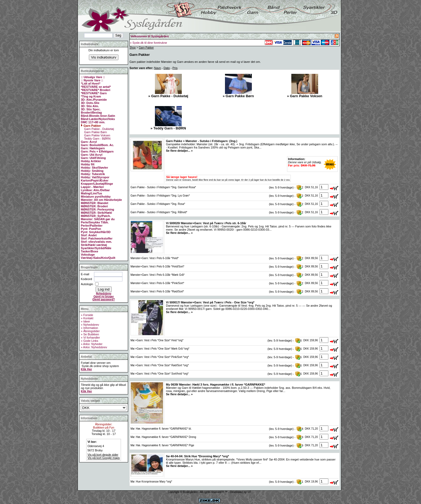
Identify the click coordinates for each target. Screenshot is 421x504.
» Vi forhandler (90, 338)
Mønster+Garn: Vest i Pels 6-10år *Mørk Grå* (157, 275)
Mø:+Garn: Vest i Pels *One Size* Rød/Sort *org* (160, 365)
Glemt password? (104, 300)
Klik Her (86, 369)
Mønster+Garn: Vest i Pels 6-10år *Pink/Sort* (157, 283)
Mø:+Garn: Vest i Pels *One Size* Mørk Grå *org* (160, 349)
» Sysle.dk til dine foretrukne (148, 43)
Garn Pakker (146, 48)
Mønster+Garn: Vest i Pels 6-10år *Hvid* (155, 258)
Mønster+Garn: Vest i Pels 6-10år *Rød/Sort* (157, 291)
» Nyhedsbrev (90, 325)
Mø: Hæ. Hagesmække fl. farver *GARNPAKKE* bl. (161, 429)
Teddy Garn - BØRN (97, 139)
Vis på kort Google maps (104, 458)
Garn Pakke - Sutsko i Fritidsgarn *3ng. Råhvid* (159, 212)
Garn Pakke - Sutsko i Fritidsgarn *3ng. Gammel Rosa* (163, 187)
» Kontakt (87, 318)
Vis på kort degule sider (103, 455)
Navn (158, 68)
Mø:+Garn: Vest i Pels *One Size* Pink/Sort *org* (160, 357)
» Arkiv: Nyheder (92, 344)
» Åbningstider (90, 331)
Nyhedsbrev (104, 294)
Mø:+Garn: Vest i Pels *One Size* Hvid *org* (157, 340)
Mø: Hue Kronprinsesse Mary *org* (151, 482)
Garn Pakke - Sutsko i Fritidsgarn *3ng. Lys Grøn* (160, 196)
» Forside (87, 315)
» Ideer (85, 321)
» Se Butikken (90, 334)
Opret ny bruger (104, 297)
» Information (89, 328)
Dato (167, 68)
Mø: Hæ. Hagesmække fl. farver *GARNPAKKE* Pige (162, 445)
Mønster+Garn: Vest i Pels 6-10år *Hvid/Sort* (157, 266)
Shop (133, 48)
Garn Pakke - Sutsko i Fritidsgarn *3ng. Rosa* (158, 204)
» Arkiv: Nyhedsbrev (94, 347)
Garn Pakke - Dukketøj (99, 129)
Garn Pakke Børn (95, 132)
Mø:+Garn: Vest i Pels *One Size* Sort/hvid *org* (159, 374)
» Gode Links (90, 341)
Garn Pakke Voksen (97, 135)
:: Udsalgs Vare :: (93, 77)
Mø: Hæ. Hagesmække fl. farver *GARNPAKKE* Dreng (163, 437)
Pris (175, 68)
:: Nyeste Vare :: (92, 80)
